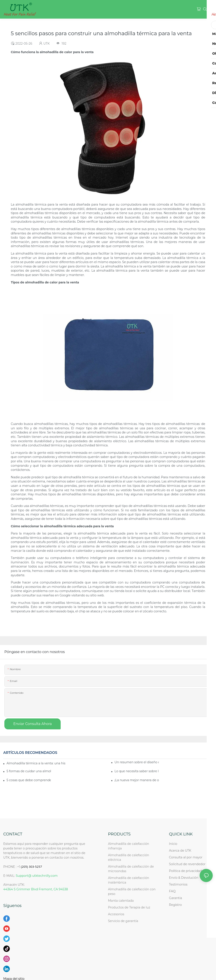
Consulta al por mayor (186, 857)
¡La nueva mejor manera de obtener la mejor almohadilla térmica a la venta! (137, 780)
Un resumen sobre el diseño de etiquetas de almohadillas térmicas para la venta (137, 762)
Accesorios (116, 914)
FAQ (172, 891)
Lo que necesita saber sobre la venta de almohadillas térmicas (137, 771)
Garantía (176, 898)
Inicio (173, 844)
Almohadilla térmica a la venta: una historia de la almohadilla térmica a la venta (36, 763)
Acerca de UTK (180, 851)
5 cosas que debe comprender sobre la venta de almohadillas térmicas (29, 780)
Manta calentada (121, 901)
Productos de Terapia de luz (129, 907)
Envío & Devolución (184, 878)
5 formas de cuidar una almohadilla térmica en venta (29, 771)
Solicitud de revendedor (187, 864)
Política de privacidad (185, 871)
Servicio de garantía (124, 921)
